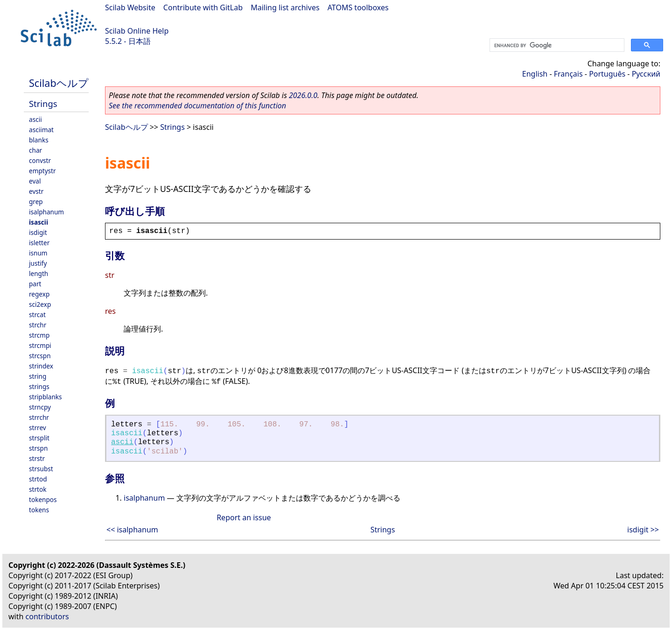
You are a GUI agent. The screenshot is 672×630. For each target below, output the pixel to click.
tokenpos (43, 499)
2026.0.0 (303, 95)
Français (568, 74)
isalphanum (46, 212)
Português (607, 74)
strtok (38, 489)
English (535, 74)
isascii (38, 222)
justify (38, 263)
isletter (39, 243)
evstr (36, 191)
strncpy (40, 407)
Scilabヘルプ (59, 83)
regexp (39, 294)
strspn (38, 448)
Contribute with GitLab (203, 7)
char (35, 150)
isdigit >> (643, 530)
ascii (35, 119)
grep (36, 202)
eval (35, 181)
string (38, 376)
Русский (646, 74)
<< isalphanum (132, 530)
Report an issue (244, 517)
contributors (47, 616)
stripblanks (45, 397)
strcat (37, 315)
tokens (39, 510)
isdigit (38, 232)
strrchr (39, 417)
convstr (40, 160)
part (35, 284)
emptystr (42, 171)
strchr (38, 325)
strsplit (39, 438)
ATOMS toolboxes (358, 7)
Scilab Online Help (137, 31)
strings (39, 386)
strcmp (39, 335)
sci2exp (40, 304)
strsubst (41, 469)
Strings (43, 103)
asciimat (41, 130)
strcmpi (40, 345)
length (38, 273)
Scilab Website (130, 7)
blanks (39, 140)
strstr (37, 458)
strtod (38, 479)
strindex (41, 366)
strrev (38, 428)
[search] (556, 45)
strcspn (40, 356)
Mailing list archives (285, 7)
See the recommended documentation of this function (197, 106)
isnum (38, 253)
